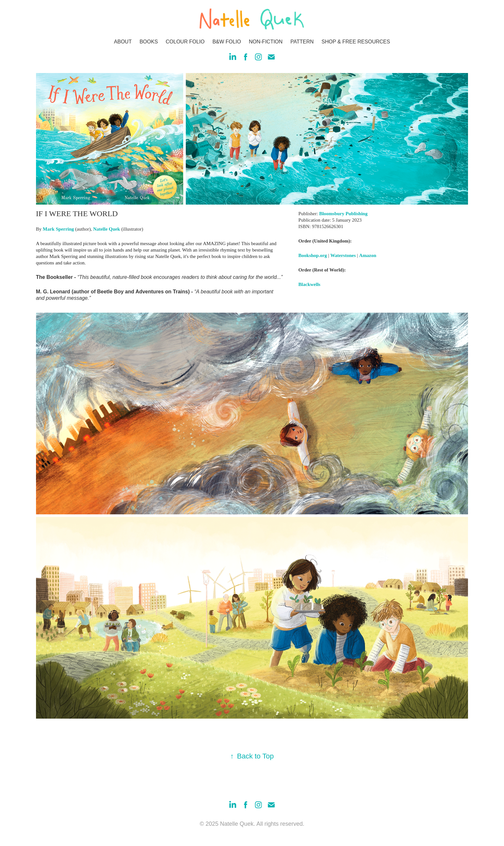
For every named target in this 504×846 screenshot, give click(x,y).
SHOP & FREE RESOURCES (356, 42)
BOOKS (149, 42)
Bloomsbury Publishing (343, 214)
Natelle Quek (107, 229)
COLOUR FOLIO (185, 42)
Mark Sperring (58, 229)
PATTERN (302, 42)
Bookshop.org (313, 255)
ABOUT (123, 42)
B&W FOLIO (227, 42)
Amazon (368, 255)
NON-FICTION (266, 42)
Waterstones (343, 255)
